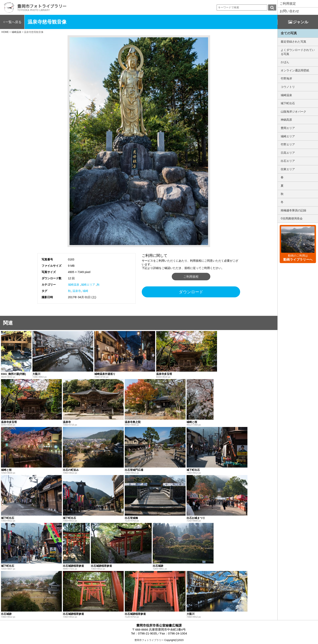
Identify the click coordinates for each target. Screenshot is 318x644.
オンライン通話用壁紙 (295, 70)
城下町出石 (288, 103)
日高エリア (288, 153)
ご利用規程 (191, 277)
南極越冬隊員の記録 (293, 210)
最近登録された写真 (293, 42)
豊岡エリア (288, 128)
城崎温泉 (74, 285)
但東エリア (288, 169)
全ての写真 (289, 33)
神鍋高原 (286, 120)
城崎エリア (88, 285)
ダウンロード (191, 292)
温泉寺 (77, 291)
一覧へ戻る (13, 22)
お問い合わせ (289, 11)
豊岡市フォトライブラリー (149, 640)
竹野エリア (288, 144)
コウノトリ (288, 87)
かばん (285, 62)
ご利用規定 (288, 4)
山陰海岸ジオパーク (293, 112)
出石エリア (288, 161)
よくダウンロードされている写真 (298, 52)
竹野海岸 (286, 78)
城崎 (85, 291)
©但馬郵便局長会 (292, 218)
